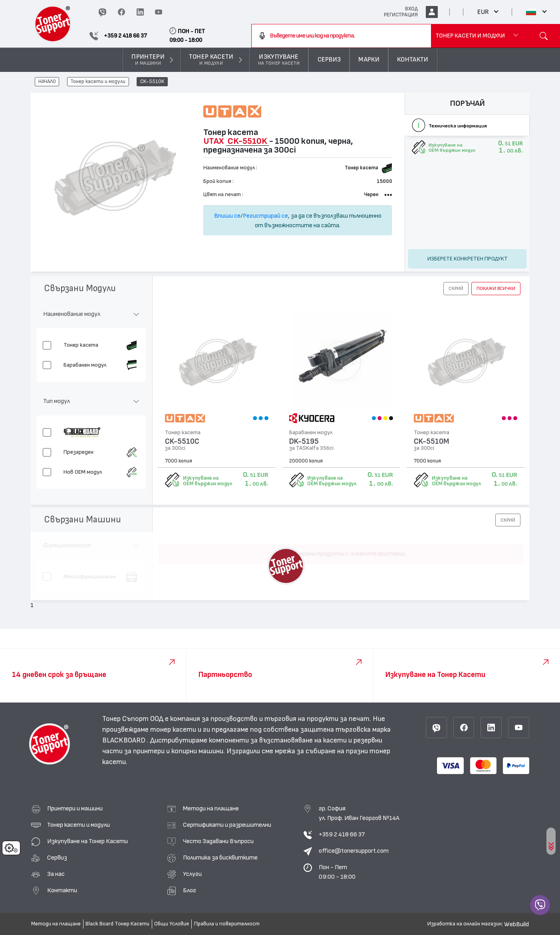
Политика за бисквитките (220, 858)
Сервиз (57, 858)
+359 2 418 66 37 (342, 834)
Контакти (62, 890)
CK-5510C (182, 442)
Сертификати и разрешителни (227, 825)
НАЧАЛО (47, 82)
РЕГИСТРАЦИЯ (401, 15)
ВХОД (411, 9)
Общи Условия (172, 924)
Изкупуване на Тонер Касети (87, 841)
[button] (456, 288)
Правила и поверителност (227, 924)
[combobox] (341, 36)
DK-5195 (304, 442)
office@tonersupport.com (354, 851)
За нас (56, 874)
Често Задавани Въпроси (218, 841)
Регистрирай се (265, 216)
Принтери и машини (75, 808)
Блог (190, 890)
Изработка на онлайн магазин (465, 924)
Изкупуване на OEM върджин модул (208, 481)
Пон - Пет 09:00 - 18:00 (337, 872)
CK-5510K (152, 82)
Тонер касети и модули (98, 82)
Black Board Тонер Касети (117, 924)
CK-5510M (432, 442)
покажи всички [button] (496, 288)
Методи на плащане (211, 808)
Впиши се (227, 216)
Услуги (192, 874)
